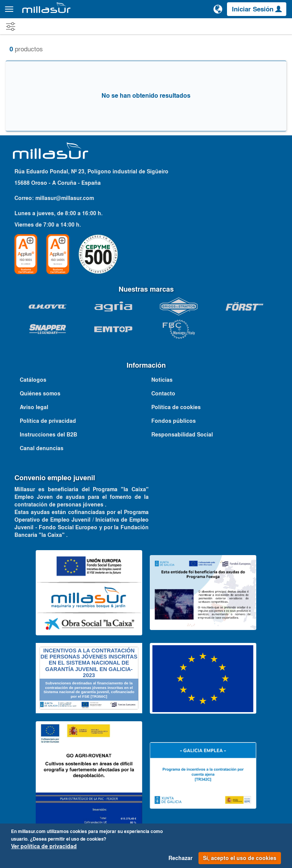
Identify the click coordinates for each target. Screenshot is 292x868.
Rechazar (180, 858)
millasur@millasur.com (65, 198)
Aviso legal (34, 407)
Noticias (162, 380)
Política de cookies (176, 407)
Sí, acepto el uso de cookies (240, 858)
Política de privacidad (48, 421)
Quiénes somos (40, 394)
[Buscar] (200, 9)
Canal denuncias (42, 448)
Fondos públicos (174, 421)
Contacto (163, 394)
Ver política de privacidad (44, 846)
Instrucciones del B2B (48, 435)
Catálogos (33, 380)
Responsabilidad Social (182, 435)
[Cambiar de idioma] (218, 9)
